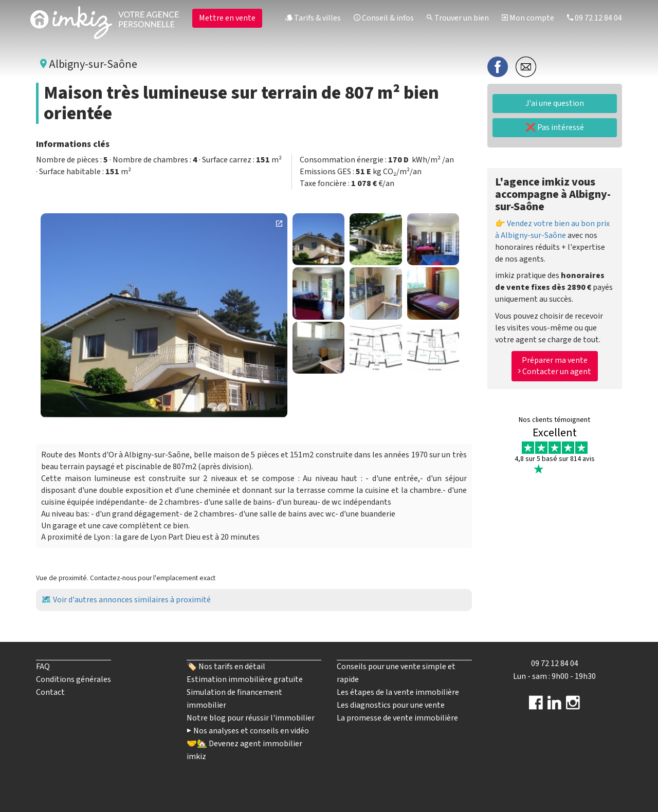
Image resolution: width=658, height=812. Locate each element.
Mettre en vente (227, 18)
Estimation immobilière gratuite (245, 679)
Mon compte (528, 18)
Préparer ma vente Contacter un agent (555, 366)
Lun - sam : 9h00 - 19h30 (554, 676)
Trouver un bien (458, 18)
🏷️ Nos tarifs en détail (226, 667)
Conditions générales (74, 679)
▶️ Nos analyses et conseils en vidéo (248, 731)
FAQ (43, 667)
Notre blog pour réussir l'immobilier (251, 718)
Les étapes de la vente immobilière (398, 692)
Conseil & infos (384, 18)
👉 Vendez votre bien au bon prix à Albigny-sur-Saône (552, 229)
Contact (50, 692)
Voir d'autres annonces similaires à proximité (132, 600)
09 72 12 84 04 (595, 18)
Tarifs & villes (313, 18)
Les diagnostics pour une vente (391, 705)
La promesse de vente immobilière (397, 718)
